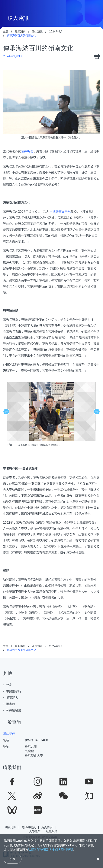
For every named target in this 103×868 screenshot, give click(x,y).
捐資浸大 (12, 698)
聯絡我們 (9, 734)
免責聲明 (47, 827)
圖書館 (11, 704)
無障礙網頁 (29, 827)
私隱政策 (52, 831)
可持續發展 (14, 710)
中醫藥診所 (14, 691)
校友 (9, 685)
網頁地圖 (11, 827)
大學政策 (35, 831)
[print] (97, 56)
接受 (13, 859)
